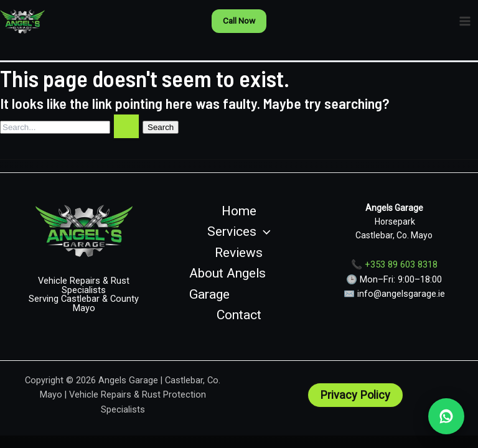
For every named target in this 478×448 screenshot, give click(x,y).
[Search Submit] (126, 126)
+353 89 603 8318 (401, 264)
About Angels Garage (227, 284)
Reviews (239, 253)
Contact (239, 315)
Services (239, 232)
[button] (239, 21)
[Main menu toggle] (465, 21)
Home (239, 211)
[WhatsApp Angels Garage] (446, 416)
